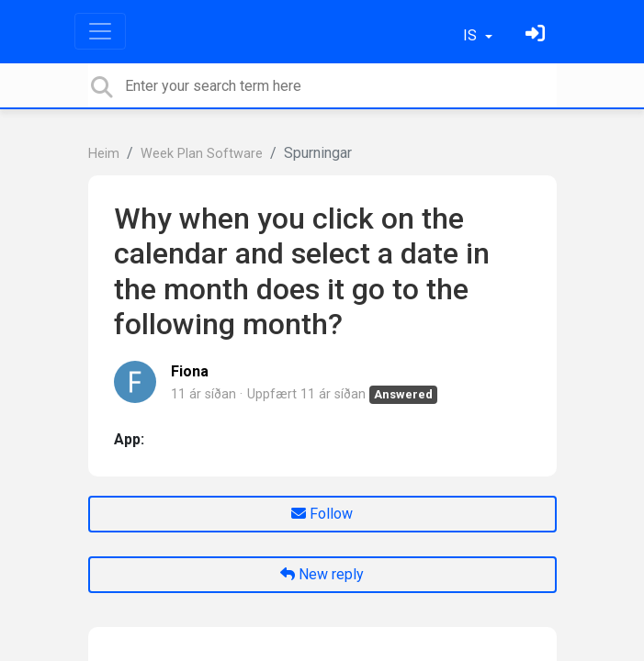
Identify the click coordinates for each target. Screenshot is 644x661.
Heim (104, 154)
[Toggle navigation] (100, 31)
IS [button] (472, 35)
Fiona (190, 371)
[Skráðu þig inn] (537, 35)
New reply (322, 574)
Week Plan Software (202, 154)
